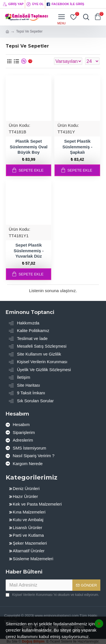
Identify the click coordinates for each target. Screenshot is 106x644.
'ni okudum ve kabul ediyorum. (52, 595)
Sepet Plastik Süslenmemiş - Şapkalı (77, 147)
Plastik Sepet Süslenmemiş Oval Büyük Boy (29, 147)
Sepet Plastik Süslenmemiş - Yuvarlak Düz (29, 251)
